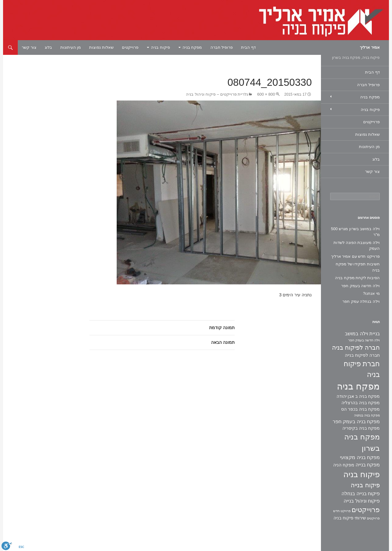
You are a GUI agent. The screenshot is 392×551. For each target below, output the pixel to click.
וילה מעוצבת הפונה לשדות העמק (357, 246)
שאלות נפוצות (101, 47)
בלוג (48, 47)
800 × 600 (266, 94)
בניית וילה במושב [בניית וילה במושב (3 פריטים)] (362, 334)
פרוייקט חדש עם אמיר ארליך (355, 256)
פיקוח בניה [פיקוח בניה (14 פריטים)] (362, 474)
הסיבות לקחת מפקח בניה (357, 278)
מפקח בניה (192, 47)
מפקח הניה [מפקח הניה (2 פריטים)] (344, 465)
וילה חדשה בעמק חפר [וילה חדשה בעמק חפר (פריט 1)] (364, 340)
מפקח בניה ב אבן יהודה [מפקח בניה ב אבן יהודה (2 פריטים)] (358, 396)
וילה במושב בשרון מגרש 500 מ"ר (355, 232)
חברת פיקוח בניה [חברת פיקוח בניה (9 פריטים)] (362, 369)
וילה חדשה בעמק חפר (360, 286)
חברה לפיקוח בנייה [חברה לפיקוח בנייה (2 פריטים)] (362, 355)
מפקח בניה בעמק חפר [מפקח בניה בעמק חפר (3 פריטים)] (356, 422)
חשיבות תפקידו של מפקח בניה (358, 267)
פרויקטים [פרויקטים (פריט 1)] (373, 518)
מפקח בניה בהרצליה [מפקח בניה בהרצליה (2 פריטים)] (361, 403)
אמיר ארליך (370, 47)
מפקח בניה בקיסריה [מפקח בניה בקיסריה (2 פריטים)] (361, 428)
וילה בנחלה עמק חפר (361, 301)
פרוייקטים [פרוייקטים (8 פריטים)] (366, 510)
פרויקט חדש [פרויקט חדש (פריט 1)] (342, 511)
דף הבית (248, 47)
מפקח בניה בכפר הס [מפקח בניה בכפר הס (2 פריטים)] (360, 409)
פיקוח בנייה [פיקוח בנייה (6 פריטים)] (365, 485)
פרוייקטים (130, 47)
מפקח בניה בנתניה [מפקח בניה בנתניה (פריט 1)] (367, 415)
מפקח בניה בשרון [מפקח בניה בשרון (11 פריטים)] (362, 443)
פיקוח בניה (160, 47)
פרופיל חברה (222, 47)
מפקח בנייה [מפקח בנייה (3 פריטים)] (368, 465)
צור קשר (29, 47)
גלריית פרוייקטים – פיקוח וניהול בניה (217, 94)
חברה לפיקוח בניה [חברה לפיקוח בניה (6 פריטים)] (356, 348)
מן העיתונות (71, 47)
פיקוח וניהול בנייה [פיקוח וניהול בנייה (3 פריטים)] (362, 501)
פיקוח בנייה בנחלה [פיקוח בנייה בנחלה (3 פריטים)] (361, 494)
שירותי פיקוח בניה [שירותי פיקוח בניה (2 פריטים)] (350, 518)
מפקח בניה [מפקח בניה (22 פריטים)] (358, 386)
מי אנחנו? (371, 293)
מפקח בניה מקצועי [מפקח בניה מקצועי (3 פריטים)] (360, 457)
